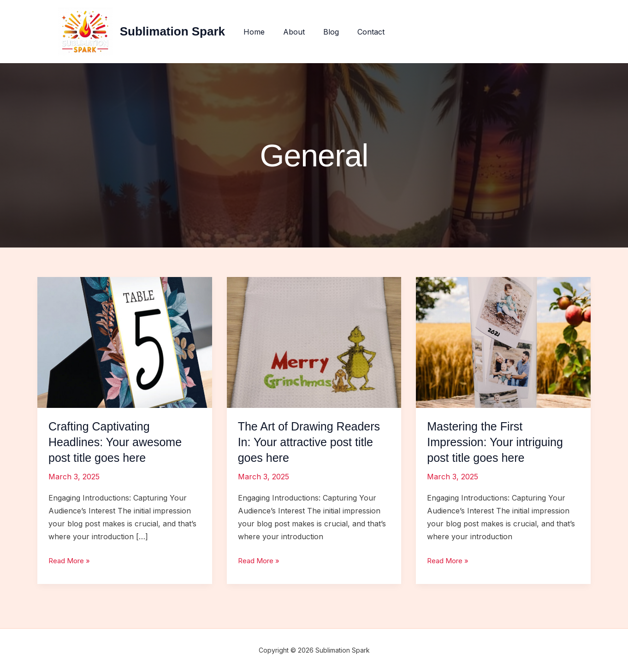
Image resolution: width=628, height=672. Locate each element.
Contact (365, 32)
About (296, 32)
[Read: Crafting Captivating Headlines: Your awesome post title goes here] (125, 342)
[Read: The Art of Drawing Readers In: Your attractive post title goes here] (314, 342)
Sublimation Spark (180, 31)
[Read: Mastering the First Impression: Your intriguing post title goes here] (503, 342)
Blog (329, 32)
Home (260, 32)
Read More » (71, 560)
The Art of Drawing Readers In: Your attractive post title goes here (312, 442)
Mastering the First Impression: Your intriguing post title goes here (498, 442)
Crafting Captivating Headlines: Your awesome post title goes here (118, 442)
